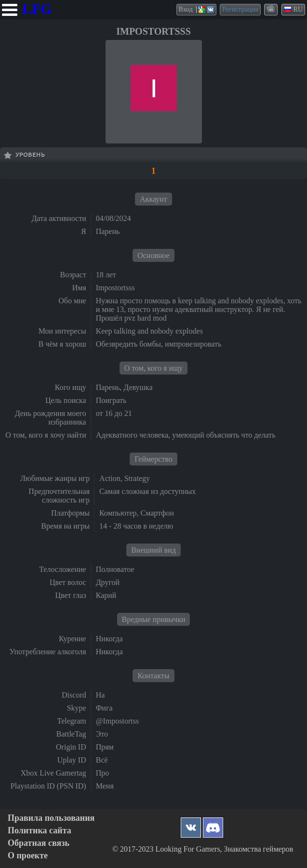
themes (271, 9)
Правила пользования (51, 818)
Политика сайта (40, 831)
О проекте (28, 856)
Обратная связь (39, 843)
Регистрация (240, 9)
